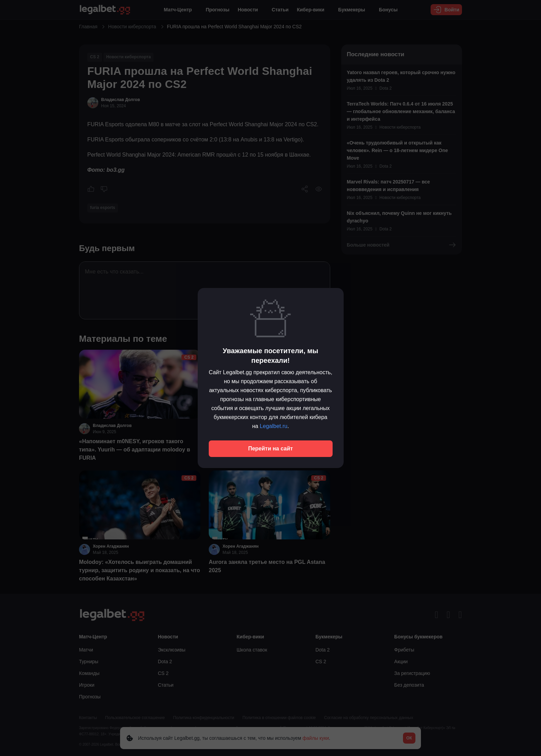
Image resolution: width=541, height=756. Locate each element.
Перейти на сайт (270, 449)
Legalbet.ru (274, 426)
